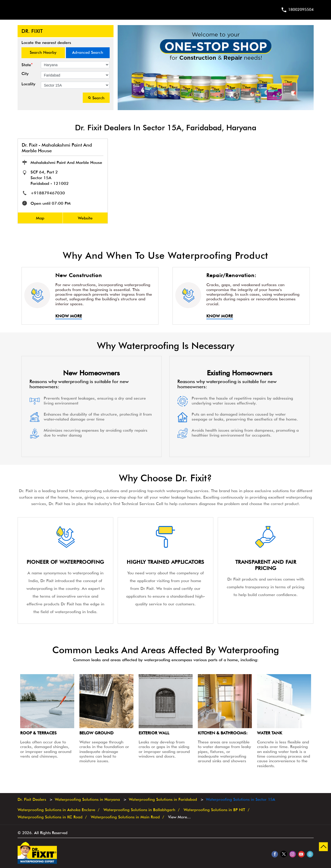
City (25, 74)
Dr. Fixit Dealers (32, 800)
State (27, 65)
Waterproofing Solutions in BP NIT (214, 810)
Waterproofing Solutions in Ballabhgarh (139, 810)
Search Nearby (43, 52)
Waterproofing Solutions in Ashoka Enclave (56, 810)
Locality (28, 84)
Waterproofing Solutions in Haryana (87, 800)
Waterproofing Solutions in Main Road (125, 817)
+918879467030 (48, 193)
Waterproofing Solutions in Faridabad (163, 800)
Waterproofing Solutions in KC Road (50, 817)
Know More (69, 316)
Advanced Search (88, 52)
